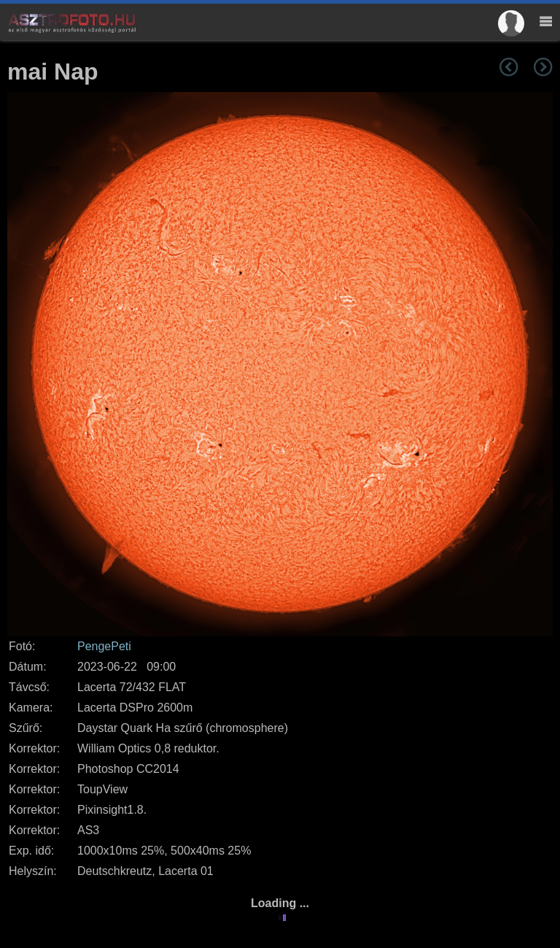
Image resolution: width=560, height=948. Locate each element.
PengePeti (104, 646)
